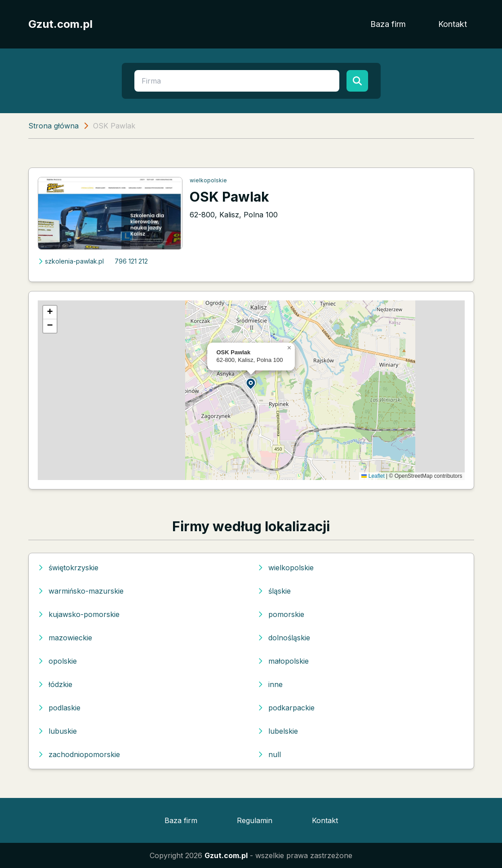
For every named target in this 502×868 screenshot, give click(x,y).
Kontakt (453, 24)
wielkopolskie (208, 180)
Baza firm (388, 24)
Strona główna (53, 126)
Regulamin (255, 820)
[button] (251, 383)
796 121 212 (131, 261)
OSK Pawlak (229, 197)
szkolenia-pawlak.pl (71, 261)
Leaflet (373, 476)
